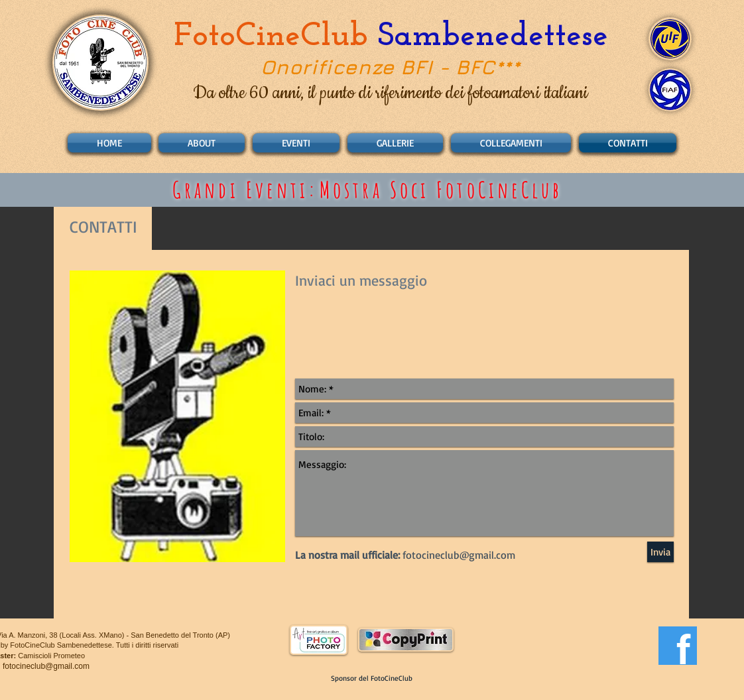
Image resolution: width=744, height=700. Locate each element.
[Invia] (660, 552)
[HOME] (109, 143)
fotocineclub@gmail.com (46, 666)
